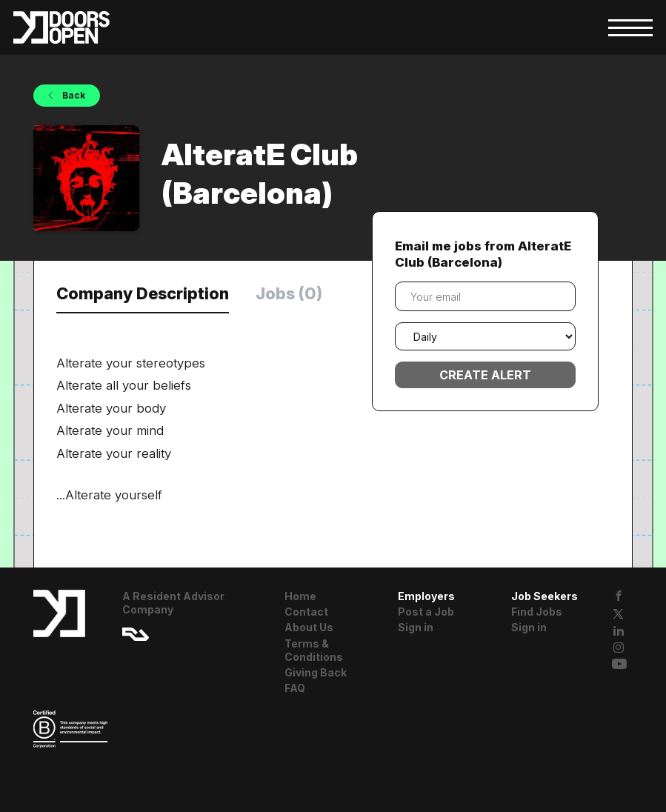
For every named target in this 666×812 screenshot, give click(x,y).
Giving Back (316, 672)
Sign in (416, 627)
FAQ (295, 688)
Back (73, 95)
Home (300, 596)
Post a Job (426, 612)
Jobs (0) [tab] (289, 293)
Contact (306, 612)
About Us (309, 627)
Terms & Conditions (314, 650)
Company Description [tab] (143, 293)
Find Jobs (537, 612)
